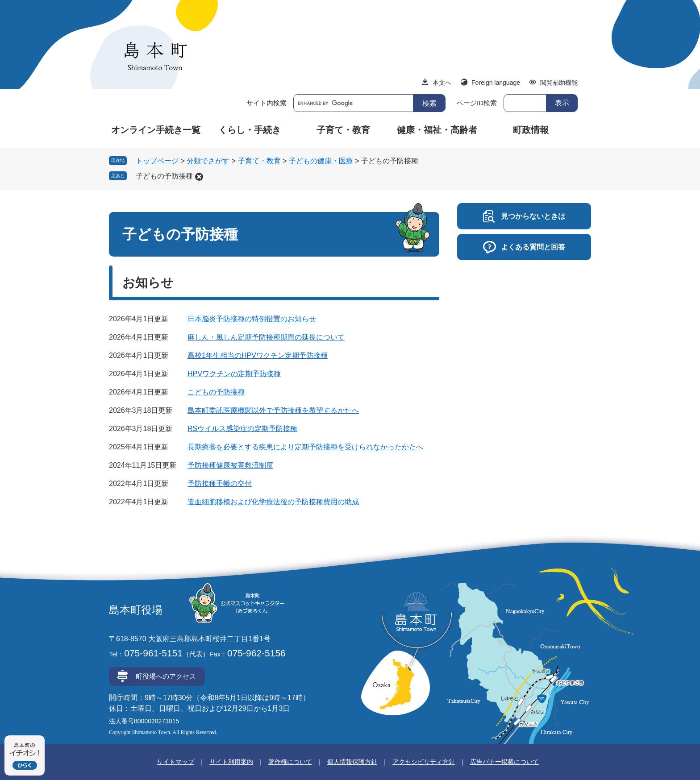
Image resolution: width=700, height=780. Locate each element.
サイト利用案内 (231, 762)
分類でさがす (208, 161)
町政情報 (531, 130)
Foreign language (496, 83)
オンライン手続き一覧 (156, 130)
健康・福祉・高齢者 (437, 130)
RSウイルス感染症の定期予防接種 (242, 429)
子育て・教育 (343, 130)
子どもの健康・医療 (321, 161)
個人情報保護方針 (352, 762)
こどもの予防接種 (216, 392)
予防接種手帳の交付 (220, 483)
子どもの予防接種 (164, 176)
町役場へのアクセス (166, 676)
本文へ (442, 83)
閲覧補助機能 (559, 83)
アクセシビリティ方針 (424, 762)
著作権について (290, 762)
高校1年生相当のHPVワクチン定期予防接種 (258, 355)
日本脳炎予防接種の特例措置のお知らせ (252, 319)
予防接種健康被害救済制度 (230, 465)
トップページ (157, 161)
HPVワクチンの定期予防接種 (234, 374)
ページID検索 (477, 103)
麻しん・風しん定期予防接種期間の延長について (266, 337)
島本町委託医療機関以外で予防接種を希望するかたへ (273, 410)
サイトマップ (175, 762)
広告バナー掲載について (504, 762)
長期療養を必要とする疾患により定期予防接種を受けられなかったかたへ (305, 447)
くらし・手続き (250, 130)
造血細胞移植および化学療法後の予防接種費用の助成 (273, 502)
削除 (199, 177)
